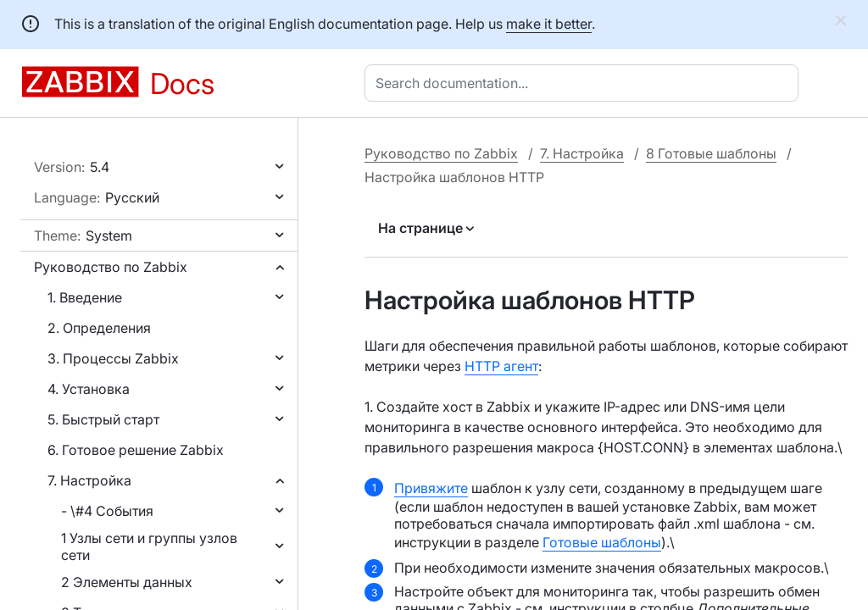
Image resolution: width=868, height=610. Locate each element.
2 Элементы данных (127, 582)
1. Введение (85, 297)
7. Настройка (89, 480)
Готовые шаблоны (602, 542)
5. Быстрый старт (103, 419)
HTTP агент (501, 366)
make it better (549, 24)
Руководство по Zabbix (111, 267)
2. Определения (99, 328)
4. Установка (89, 389)
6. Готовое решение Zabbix (136, 450)
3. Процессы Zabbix (113, 358)
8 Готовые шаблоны (711, 153)
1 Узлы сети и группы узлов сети (149, 546)
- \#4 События (107, 511)
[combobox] (585, 83)
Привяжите (431, 488)
